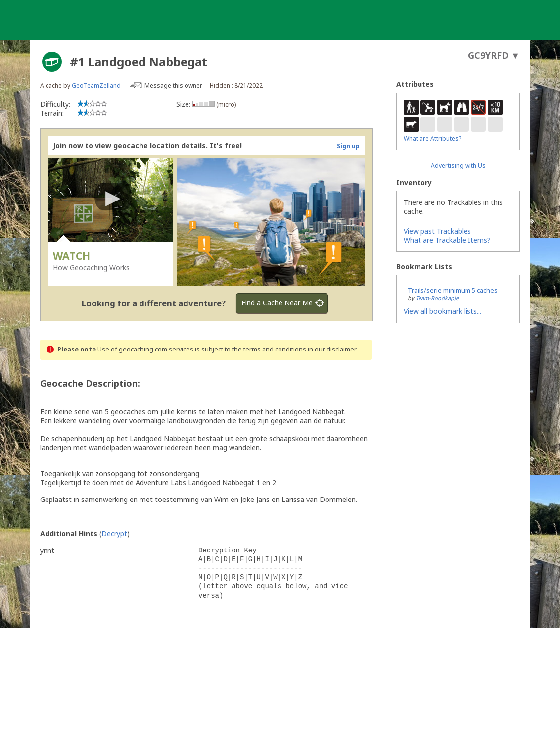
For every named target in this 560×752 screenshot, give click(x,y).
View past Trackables (437, 231)
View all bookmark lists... (443, 311)
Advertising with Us (458, 166)
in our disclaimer (332, 349)
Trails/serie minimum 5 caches (453, 290)
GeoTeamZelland (96, 85)
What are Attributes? (432, 138)
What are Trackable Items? (447, 240)
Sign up (348, 146)
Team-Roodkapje (437, 298)
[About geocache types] (52, 62)
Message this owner (173, 85)
